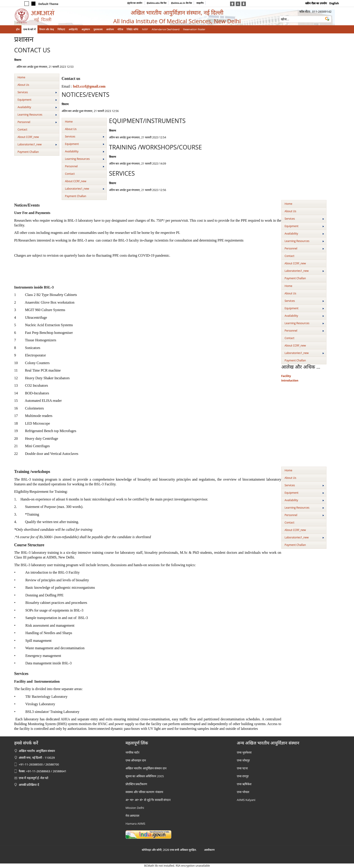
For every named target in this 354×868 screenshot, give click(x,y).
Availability (37, 107)
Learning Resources (37, 115)
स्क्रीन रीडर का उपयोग (316, 3)
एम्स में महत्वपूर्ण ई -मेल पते (34, 778)
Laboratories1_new (37, 144)
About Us (23, 85)
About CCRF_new (28, 137)
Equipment (37, 100)
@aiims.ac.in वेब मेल (182, 3)
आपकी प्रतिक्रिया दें (29, 785)
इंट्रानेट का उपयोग (135, 3)
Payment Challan (28, 152)
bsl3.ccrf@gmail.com (89, 86)
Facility (286, 376)
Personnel (37, 122)
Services (37, 92)
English (334, 3)
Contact (22, 129)
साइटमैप (200, 3)
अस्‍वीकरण (209, 850)
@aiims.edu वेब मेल (157, 3)
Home (21, 77)
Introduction (290, 380)
